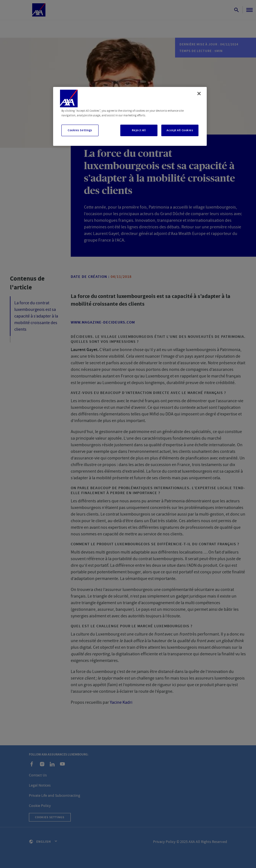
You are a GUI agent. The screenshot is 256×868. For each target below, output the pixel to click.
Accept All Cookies (180, 130)
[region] (130, 116)
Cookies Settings (80, 130)
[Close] (199, 94)
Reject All (139, 130)
